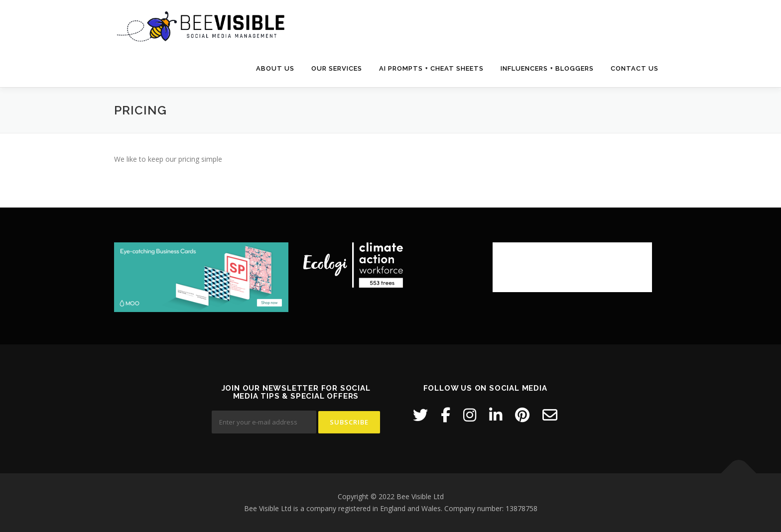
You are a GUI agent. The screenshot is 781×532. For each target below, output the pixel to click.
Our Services (337, 68)
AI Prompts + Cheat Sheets (431, 68)
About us (275, 68)
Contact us (635, 68)
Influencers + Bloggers (547, 68)
